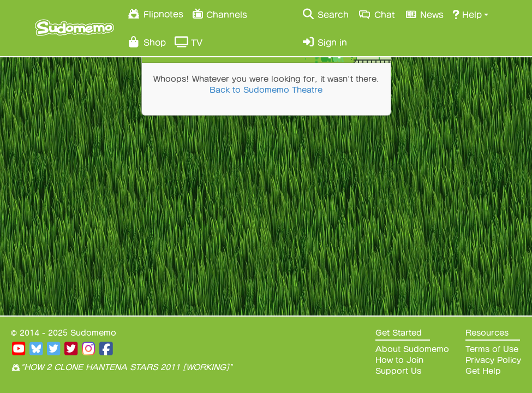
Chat (376, 14)
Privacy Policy (493, 360)
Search (325, 14)
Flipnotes (156, 14)
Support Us (398, 371)
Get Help (483, 371)
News (424, 14)
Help (467, 14)
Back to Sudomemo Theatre (266, 90)
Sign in (324, 42)
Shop (147, 42)
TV (189, 42)
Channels (220, 13)
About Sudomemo (412, 349)
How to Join (399, 360)
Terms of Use (492, 349)
